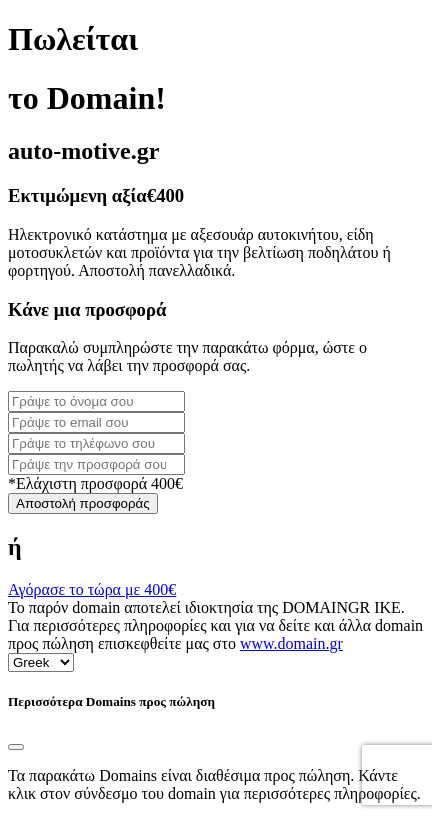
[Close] (16, 747)
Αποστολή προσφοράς (83, 503)
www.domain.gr (291, 643)
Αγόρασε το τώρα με (92, 589)
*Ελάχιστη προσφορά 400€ (95, 483)
